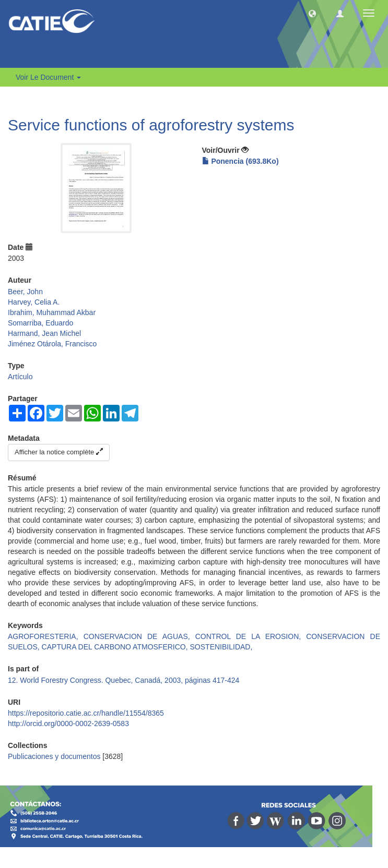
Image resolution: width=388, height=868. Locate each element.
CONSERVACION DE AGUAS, (139, 636)
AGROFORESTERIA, (46, 636)
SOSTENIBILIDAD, (221, 647)
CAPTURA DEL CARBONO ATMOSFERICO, (116, 647)
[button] (312, 13)
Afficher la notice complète (59, 452)
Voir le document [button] (48, 77)
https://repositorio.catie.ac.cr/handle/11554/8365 (86, 713)
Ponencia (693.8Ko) (240, 161)
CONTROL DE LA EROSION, (251, 636)
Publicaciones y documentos (54, 756)
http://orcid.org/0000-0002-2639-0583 (68, 724)
